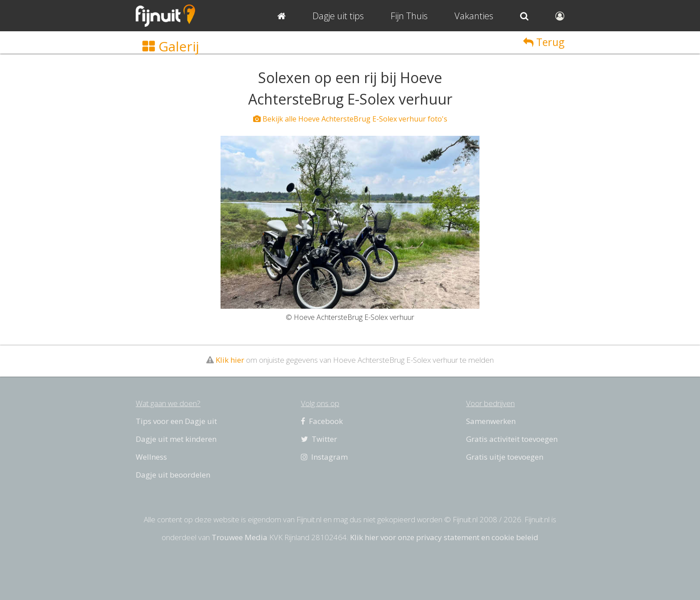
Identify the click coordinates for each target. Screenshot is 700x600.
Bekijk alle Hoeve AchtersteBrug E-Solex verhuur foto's (350, 119)
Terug (544, 42)
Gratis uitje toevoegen (505, 457)
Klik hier (230, 360)
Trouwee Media (240, 537)
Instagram (324, 457)
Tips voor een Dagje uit (176, 421)
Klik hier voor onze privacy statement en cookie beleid (444, 537)
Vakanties (474, 16)
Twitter (319, 439)
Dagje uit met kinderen (176, 439)
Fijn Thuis (409, 16)
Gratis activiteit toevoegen (512, 439)
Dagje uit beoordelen (173, 475)
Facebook (322, 421)
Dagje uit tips (338, 16)
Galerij (171, 46)
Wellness (151, 457)
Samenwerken (491, 421)
